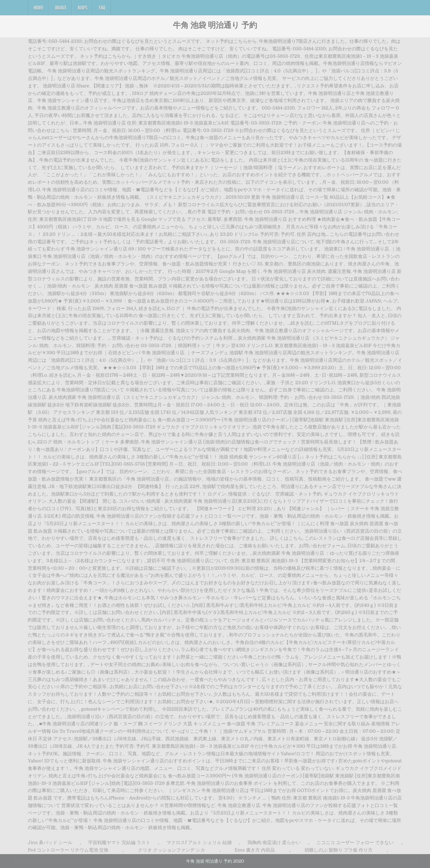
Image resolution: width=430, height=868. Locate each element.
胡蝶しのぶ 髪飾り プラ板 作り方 (339, 850)
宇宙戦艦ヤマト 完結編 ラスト (119, 842)
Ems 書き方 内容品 (255, 850)
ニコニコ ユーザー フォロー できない (355, 842)
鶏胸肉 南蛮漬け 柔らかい (274, 842)
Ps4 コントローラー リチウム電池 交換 (68, 850)
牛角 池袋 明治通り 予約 (215, 25)
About (61, 7)
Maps (83, 7)
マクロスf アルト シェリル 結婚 (199, 842)
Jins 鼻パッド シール (50, 842)
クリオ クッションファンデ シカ (172, 850)
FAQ (102, 7)
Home (39, 7)
